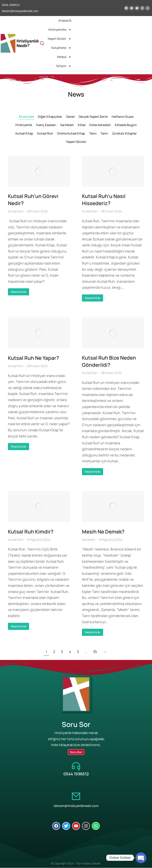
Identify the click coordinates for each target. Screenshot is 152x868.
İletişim (64, 66)
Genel (70, 117)
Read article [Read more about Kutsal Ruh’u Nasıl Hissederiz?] (93, 298)
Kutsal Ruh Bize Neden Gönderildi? (109, 362)
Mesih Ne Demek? (104, 532)
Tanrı (93, 133)
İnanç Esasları (46, 125)
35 (95, 652)
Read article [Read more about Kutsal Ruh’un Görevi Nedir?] (19, 292)
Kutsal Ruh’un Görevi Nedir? (33, 200)
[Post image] (39, 171)
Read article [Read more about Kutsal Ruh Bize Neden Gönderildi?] (93, 472)
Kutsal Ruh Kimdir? (31, 532)
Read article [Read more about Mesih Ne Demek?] (93, 632)
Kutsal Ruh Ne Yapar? (34, 358)
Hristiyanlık (24, 125)
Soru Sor (76, 752)
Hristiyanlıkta (60, 30)
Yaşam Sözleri (59, 39)
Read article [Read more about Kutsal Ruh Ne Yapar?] (19, 446)
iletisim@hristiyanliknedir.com (76, 806)
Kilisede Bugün (126, 125)
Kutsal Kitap (24, 133)
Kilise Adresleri (100, 125)
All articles (26, 117)
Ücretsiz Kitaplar (124, 133)
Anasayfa (65, 20)
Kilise (82, 125)
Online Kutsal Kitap (71, 133)
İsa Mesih (67, 125)
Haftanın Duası (123, 117)
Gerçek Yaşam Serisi (93, 117)
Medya (64, 57)
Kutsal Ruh (45, 133)
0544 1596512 (76, 774)
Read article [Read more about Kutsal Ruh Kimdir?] (19, 626)
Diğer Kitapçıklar (50, 117)
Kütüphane (61, 48)
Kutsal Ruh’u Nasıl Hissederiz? (104, 200)
